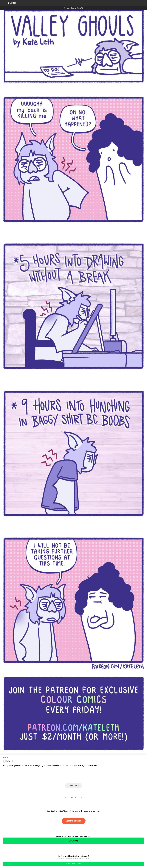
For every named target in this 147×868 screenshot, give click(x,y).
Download (73, 841)
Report (73, 798)
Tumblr (83, 777)
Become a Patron (74, 821)
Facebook (64, 777)
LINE (55, 777)
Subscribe (75, 786)
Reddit (92, 777)
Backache (13, 3)
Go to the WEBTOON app (73, 864)
